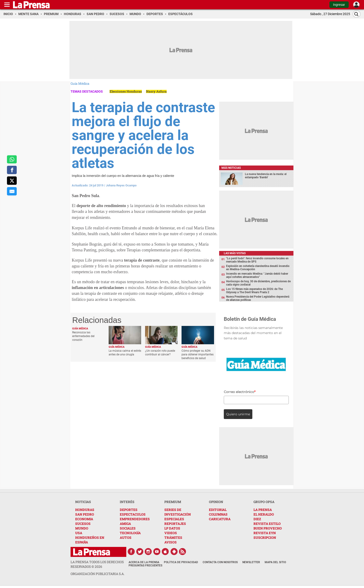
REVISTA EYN (265, 533)
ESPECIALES (174, 519)
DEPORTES (129, 510)
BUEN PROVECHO (268, 528)
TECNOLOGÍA (130, 533)
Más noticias (231, 168)
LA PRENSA (263, 510)
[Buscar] (357, 14)
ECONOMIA (84, 519)
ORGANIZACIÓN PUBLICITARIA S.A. (97, 574)
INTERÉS (127, 502)
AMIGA (125, 524)
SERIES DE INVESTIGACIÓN (178, 512)
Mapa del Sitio (275, 562)
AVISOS (171, 542)
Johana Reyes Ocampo (121, 185)
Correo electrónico (240, 392)
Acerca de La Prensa (144, 562)
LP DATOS (172, 528)
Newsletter (251, 562)
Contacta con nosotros (220, 562)
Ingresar (339, 5)
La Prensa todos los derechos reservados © (97, 564)
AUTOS (126, 538)
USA (79, 533)
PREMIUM (173, 502)
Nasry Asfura (156, 91)
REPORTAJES (175, 524)
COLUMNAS (218, 514)
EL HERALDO (264, 514)
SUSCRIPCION (265, 538)
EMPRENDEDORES (135, 519)
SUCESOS (83, 524)
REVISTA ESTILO (267, 524)
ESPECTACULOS (133, 514)
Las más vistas (235, 253)
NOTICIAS (83, 502)
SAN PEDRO (85, 514)
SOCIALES (128, 528)
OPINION (216, 502)
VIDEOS (171, 533)
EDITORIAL (218, 510)
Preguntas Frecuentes (145, 565)
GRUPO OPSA (264, 502)
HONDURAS (85, 510)
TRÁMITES (173, 538)
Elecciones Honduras (126, 91)
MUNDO (82, 528)
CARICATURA (220, 519)
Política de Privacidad (181, 562)
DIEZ (257, 519)
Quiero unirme (238, 414)
